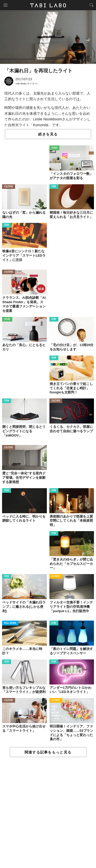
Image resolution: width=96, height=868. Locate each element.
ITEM (54, 187)
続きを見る (48, 134)
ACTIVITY (56, 576)
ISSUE (55, 148)
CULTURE (9, 187)
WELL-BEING (10, 623)
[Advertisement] (48, 813)
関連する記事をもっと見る (48, 752)
